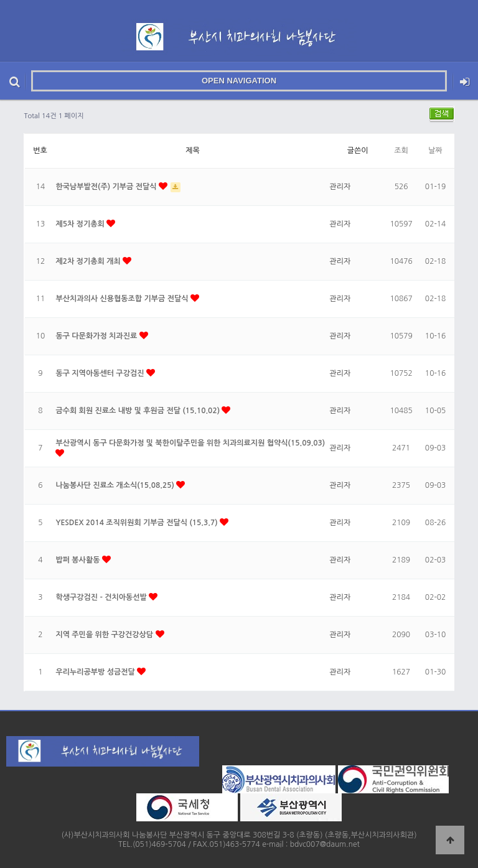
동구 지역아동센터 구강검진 (101, 373)
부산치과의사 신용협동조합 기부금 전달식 (123, 299)
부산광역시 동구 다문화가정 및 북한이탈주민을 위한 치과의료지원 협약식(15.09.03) (190, 443)
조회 (401, 151)
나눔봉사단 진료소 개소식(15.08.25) (116, 485)
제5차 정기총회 (81, 224)
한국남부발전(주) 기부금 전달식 (107, 187)
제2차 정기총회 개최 (89, 261)
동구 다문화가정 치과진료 (97, 336)
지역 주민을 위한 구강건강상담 (105, 635)
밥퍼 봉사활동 (78, 560)
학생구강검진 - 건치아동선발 (102, 597)
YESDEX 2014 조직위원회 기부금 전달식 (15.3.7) (137, 523)
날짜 (435, 151)
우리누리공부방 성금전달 (96, 672)
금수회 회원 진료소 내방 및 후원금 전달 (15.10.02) (138, 411)
